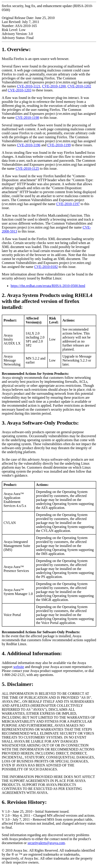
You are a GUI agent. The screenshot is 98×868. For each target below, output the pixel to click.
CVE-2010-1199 (59, 145)
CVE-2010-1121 (29, 86)
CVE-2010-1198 (27, 118)
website (19, 667)
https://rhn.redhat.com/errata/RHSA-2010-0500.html (48, 286)
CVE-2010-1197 (68, 204)
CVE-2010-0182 (46, 267)
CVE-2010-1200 (54, 86)
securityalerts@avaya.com (46, 843)
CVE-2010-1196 (29, 145)
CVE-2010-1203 (20, 90)
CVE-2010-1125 (27, 168)
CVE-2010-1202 (79, 86)
